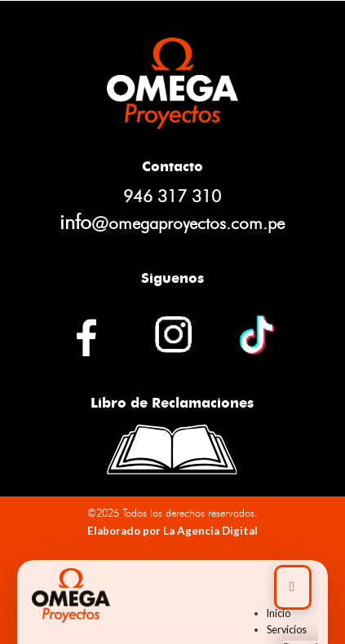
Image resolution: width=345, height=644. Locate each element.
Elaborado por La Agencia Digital (172, 531)
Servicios (287, 630)
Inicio (279, 613)
